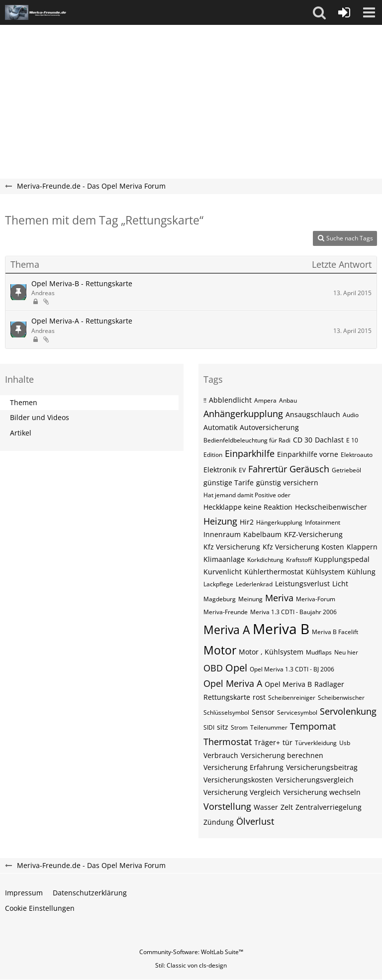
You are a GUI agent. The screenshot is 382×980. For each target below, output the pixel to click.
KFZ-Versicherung (313, 534)
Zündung (219, 822)
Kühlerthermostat (274, 572)
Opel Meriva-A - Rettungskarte (82, 321)
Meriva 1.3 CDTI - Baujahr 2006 (293, 612)
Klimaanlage (224, 559)
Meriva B (281, 629)
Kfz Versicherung (232, 547)
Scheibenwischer (341, 698)
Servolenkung (348, 711)
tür (287, 742)
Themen (24, 402)
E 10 (352, 440)
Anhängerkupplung (243, 414)
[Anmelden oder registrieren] (344, 12)
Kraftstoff (299, 560)
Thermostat (228, 742)
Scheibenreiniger (292, 698)
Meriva (279, 598)
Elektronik (220, 470)
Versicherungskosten (238, 780)
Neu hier (346, 652)
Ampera (265, 400)
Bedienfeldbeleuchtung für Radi (247, 440)
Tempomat (313, 726)
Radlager (329, 684)
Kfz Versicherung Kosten (303, 547)
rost (259, 697)
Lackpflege (218, 584)
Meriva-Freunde (226, 612)
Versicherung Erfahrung (243, 767)
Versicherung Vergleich (242, 792)
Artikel (21, 433)
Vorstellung (227, 806)
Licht (340, 584)
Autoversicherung (269, 427)
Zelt (287, 807)
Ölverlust (255, 821)
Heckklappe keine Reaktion (248, 507)
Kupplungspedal (342, 559)
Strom (239, 727)
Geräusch (309, 469)
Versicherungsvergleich (315, 780)
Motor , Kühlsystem (271, 652)
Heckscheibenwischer (331, 507)
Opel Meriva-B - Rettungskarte (82, 283)
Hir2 (247, 522)
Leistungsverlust (302, 584)
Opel (236, 668)
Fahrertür (268, 469)
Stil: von (191, 965)
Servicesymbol (297, 712)
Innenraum (222, 534)
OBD (213, 668)
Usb (345, 743)
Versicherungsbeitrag (322, 767)
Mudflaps (319, 652)
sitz (223, 727)
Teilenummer (269, 727)
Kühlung (361, 572)
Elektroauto (357, 455)
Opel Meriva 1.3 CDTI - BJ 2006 (292, 669)
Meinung (250, 599)
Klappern (362, 547)
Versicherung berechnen (282, 755)
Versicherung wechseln (322, 792)
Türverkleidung (316, 743)
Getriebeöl (346, 470)
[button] (319, 12)
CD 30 (303, 440)
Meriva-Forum (316, 599)
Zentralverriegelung (329, 807)
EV (242, 470)
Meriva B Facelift (335, 632)
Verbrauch (221, 755)
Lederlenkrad (254, 584)
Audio (351, 415)
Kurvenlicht (223, 572)
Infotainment (323, 522)
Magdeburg (220, 599)
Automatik (220, 427)
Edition (213, 455)
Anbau (288, 400)
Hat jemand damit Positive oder (247, 495)
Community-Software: (191, 952)
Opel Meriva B (288, 684)
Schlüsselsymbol (226, 712)
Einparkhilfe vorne (308, 454)
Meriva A (227, 630)
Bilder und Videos (40, 417)
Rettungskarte (227, 697)
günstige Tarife (229, 483)
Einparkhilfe (250, 453)
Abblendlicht (230, 400)
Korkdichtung (265, 560)
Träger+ (267, 742)
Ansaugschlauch (313, 414)
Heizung (220, 521)
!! (205, 400)
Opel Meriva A (233, 683)
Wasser (266, 807)
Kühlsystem (325, 572)
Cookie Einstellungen (40, 908)
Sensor (263, 712)
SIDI (209, 727)
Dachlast (329, 440)
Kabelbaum (262, 534)
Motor (220, 650)
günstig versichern (287, 483)
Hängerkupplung (279, 522)
